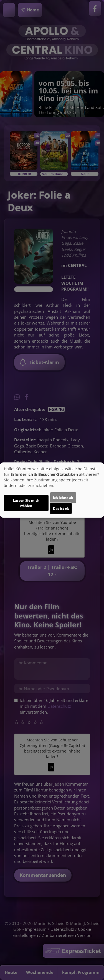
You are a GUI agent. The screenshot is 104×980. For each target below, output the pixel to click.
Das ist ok (61, 508)
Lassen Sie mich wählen (26, 503)
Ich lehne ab (63, 497)
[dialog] (52, 490)
